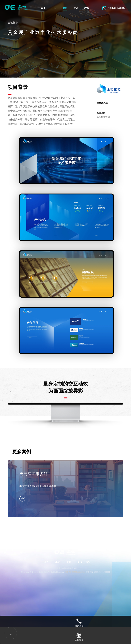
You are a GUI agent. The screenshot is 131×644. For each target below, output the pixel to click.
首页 (43, 8)
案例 (65, 8)
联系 (87, 8)
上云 (54, 8)
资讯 (76, 8)
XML (76, 584)
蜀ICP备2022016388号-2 (75, 587)
